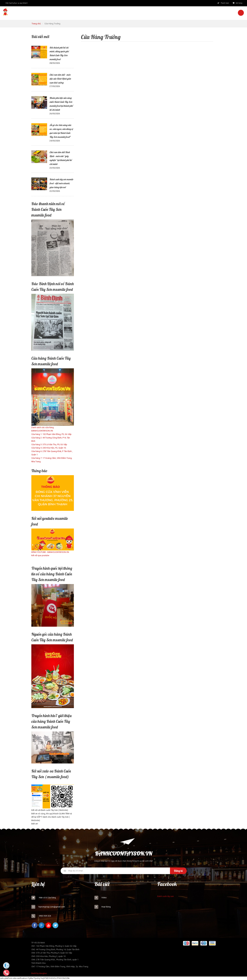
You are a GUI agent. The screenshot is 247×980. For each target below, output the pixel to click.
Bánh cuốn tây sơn (166, 896)
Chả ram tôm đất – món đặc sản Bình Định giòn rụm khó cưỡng (60, 79)
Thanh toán (223, 3)
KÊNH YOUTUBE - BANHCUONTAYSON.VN (50, 552)
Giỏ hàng (237, 3)
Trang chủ (36, 24)
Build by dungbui (39, 973)
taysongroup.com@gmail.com (52, 907)
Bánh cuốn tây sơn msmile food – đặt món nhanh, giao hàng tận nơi (61, 183)
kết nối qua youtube (40, 555)
